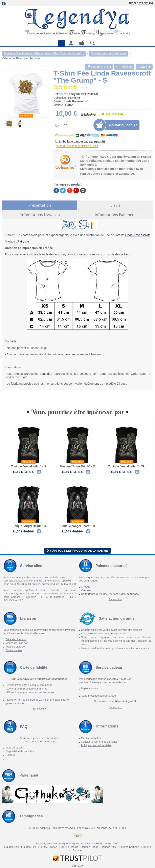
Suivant (144, 67)
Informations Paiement (115, 215)
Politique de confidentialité (96, 745)
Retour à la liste (99, 67)
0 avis (115, 205)
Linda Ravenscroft (138, 235)
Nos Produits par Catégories (109, 53)
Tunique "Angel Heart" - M (77, 526)
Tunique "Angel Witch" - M (77, 466)
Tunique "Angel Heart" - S (29, 526)
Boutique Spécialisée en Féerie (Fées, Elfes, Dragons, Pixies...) (44, 53)
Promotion (26, 116)
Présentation (40, 205)
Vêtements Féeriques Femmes (21, 58)
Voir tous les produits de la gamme (77, 551)
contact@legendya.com (22, 594)
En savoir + (115, 599)
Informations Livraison (40, 215)
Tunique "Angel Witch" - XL (127, 466)
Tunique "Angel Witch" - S (29, 466)
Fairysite (23, 241)
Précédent (124, 67)
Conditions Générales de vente (99, 742)
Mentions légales (91, 738)
